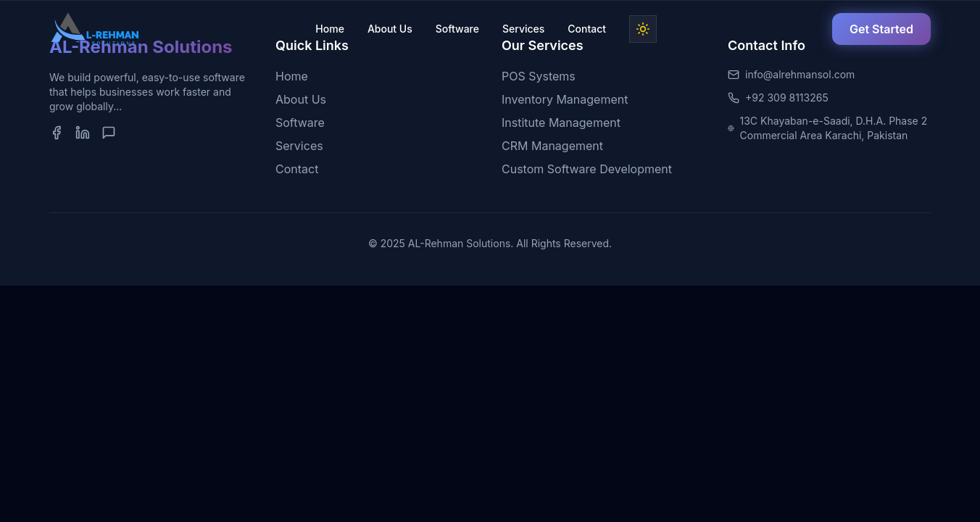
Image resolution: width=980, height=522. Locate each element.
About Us (390, 29)
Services (523, 29)
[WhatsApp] (109, 133)
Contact (587, 29)
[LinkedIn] (83, 133)
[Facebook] (57, 133)
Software (457, 29)
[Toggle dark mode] (643, 29)
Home (330, 29)
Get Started (881, 29)
